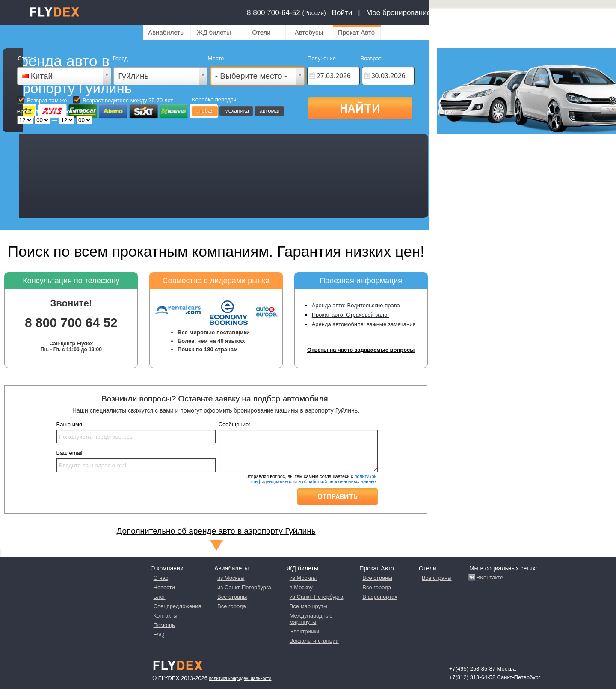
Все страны (232, 597)
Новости (164, 587)
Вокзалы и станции (314, 641)
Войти (342, 13)
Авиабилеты (166, 32)
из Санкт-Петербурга (244, 587)
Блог (160, 597)
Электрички (305, 631)
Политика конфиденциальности (240, 679)
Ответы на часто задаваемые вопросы (361, 350)
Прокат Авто (356, 32)
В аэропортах (380, 597)
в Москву (301, 587)
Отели (261, 32)
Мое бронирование (398, 13)
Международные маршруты (311, 619)
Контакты (166, 616)
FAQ (159, 634)
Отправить (338, 496)
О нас (161, 578)
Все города (232, 606)
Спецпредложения (178, 606)
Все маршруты (309, 606)
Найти (360, 108)
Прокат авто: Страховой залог (351, 315)
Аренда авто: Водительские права (356, 305)
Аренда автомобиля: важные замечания (364, 324)
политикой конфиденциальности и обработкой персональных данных (313, 479)
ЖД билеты (214, 32)
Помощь (164, 625)
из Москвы (231, 578)
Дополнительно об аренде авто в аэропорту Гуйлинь (216, 531)
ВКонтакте (490, 578)
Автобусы (309, 32)
